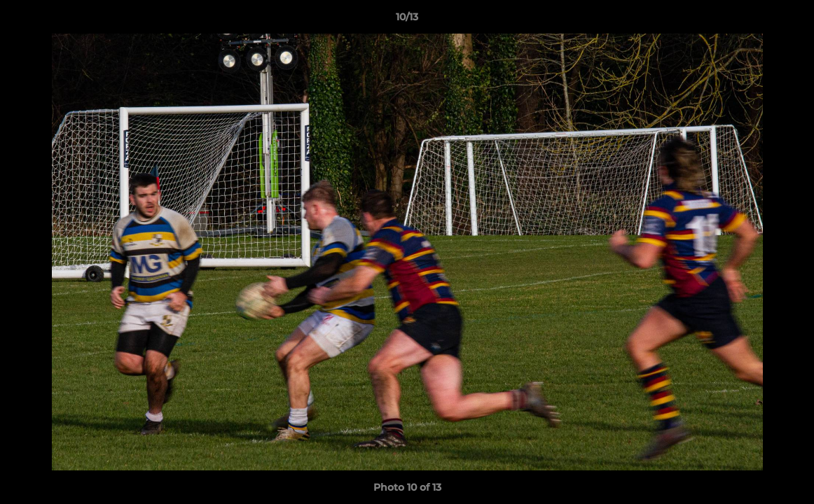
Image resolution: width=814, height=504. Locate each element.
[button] (789, 20)
